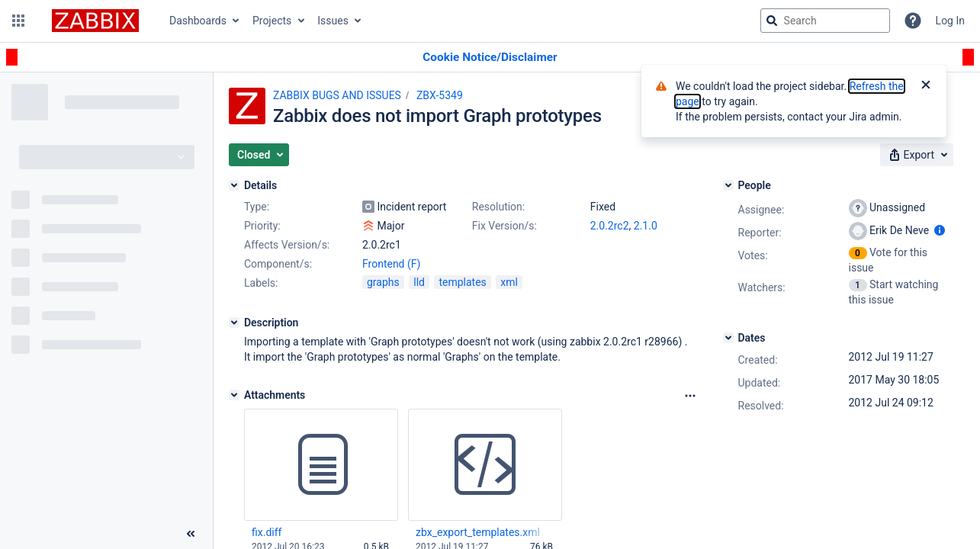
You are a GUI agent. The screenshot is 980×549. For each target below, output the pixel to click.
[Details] (234, 185)
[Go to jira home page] (95, 21)
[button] (18, 21)
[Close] (926, 86)
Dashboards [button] (198, 21)
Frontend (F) (391, 264)
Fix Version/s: (504, 226)
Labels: (261, 283)
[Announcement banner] (490, 58)
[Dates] (728, 338)
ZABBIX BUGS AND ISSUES (337, 95)
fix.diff (267, 532)
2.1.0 (646, 226)
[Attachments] (234, 395)
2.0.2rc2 (610, 226)
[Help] (913, 21)
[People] (728, 185)
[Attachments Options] (690, 396)
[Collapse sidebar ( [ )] (191, 534)
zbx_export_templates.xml (478, 532)
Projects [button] (272, 21)
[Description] (234, 323)
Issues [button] (333, 21)
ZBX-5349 (440, 95)
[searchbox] (825, 21)
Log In (950, 21)
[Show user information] (940, 230)
